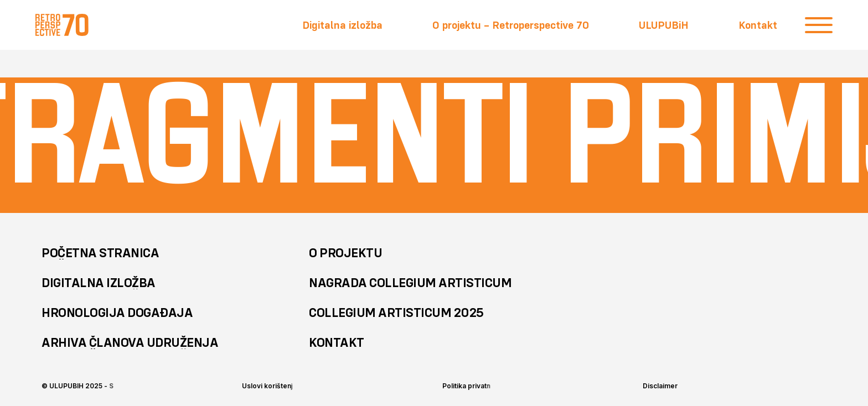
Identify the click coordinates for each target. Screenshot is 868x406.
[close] (819, 25)
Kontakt (758, 25)
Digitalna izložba (342, 25)
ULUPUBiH (664, 25)
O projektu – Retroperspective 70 (511, 25)
